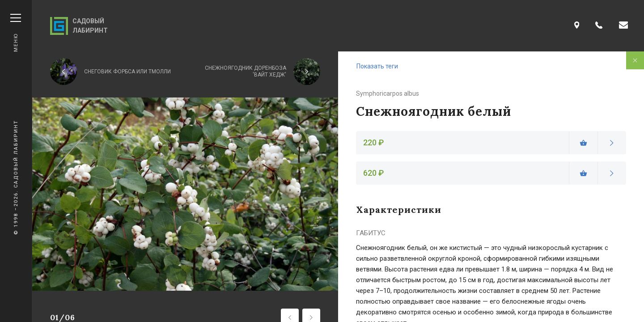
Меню (16, 33)
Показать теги (377, 66)
